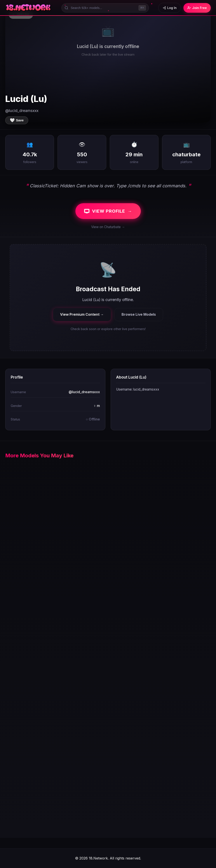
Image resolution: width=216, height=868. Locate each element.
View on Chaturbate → (108, 227)
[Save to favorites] (17, 120)
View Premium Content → (82, 314)
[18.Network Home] (29, 8)
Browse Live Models (139, 314)
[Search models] (105, 8)
